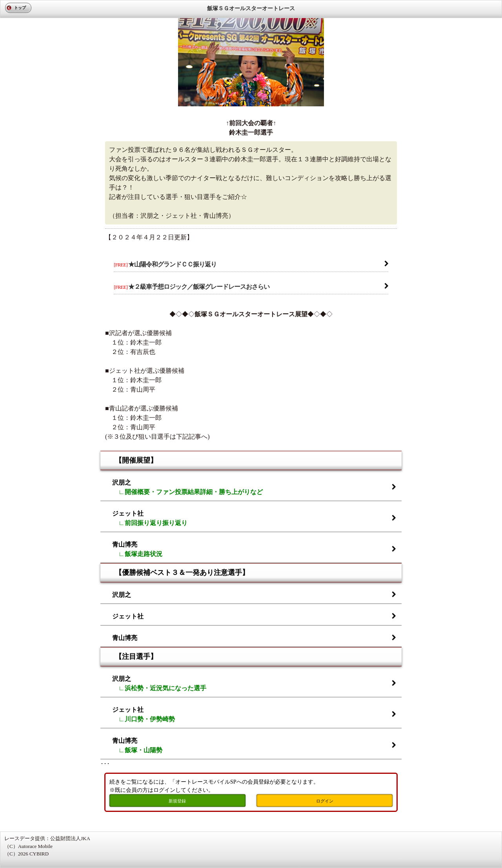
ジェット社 (150, 518)
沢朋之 (187, 487)
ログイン (325, 801)
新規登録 (177, 801)
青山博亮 (137, 549)
